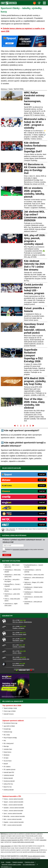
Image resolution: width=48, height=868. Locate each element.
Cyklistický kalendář (9, 775)
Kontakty (8, 862)
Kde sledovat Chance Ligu (10, 723)
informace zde (34, 850)
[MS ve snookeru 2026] (7, 664)
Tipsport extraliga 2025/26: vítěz (21, 659)
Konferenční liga (8, 732)
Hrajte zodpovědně (6, 846)
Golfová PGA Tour (8, 784)
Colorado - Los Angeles (19, 647)
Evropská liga (7, 729)
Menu (44, 3)
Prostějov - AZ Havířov (18, 628)
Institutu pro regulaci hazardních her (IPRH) (12, 840)
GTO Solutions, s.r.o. (6, 867)
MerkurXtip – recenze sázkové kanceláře (14, 816)
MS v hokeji (7, 735)
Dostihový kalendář (9, 790)
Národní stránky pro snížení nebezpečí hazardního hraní (25, 858)
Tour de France (8, 761)
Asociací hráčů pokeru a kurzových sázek (23, 842)
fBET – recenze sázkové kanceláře (13, 825)
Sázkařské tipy (7, 616)
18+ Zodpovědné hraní (29, 865)
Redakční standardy (18, 862)
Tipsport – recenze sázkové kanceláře (13, 802)
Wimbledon (7, 755)
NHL (5, 741)
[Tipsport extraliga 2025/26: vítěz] (7, 658)
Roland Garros (7, 752)
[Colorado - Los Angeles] (7, 646)
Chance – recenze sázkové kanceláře (13, 811)
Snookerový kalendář (9, 781)
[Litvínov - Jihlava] (7, 652)
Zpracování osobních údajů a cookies (11, 865)
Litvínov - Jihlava (17, 653)
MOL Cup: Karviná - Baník (19, 634)
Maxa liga (6, 746)
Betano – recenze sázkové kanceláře (13, 805)
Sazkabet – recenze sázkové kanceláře (14, 808)
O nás (3, 862)
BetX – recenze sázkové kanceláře (13, 819)
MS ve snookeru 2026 (18, 665)
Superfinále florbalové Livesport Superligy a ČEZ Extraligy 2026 (33, 355)
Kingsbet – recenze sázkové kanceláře (14, 822)
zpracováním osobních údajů (20, 550)
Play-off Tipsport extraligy (10, 738)
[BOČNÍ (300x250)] (15, 697)
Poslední (34, 426)
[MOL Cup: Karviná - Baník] (7, 633)
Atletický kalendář (8, 778)
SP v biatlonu (7, 767)
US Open (6, 758)
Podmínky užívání (30, 862)
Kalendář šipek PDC (9, 772)
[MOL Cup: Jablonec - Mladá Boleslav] (7, 621)
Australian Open (8, 749)
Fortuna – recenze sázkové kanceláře (13, 799)
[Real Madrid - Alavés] (7, 640)
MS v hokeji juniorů (9, 743)
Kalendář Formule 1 (9, 714)
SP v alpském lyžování (10, 769)
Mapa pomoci (7, 858)
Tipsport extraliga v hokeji (10, 708)
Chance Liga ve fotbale (10, 711)
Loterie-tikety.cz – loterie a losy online (34, 575)
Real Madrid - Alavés (18, 641)
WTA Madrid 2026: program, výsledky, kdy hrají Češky (35, 381)
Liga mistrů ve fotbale (9, 726)
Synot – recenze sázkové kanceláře (13, 813)
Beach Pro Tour (8, 787)
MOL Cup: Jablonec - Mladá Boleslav (22, 622)
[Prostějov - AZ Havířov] (7, 627)
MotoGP (6, 764)
